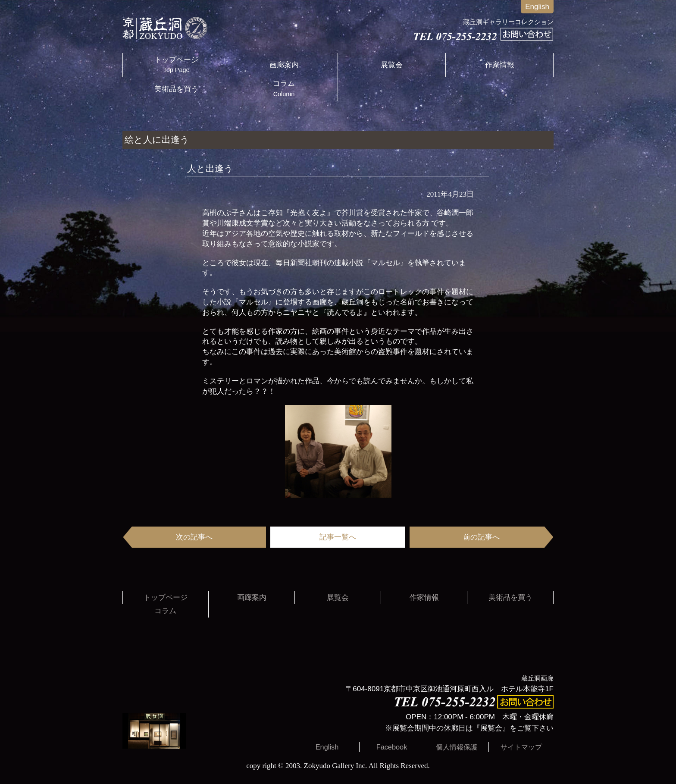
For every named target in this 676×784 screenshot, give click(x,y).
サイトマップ (521, 747)
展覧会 (392, 65)
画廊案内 (284, 65)
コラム (284, 89)
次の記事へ (194, 537)
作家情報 (500, 65)
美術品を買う (176, 89)
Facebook (392, 747)
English (537, 7)
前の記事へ (481, 537)
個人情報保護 (457, 747)
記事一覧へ (338, 537)
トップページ (176, 65)
